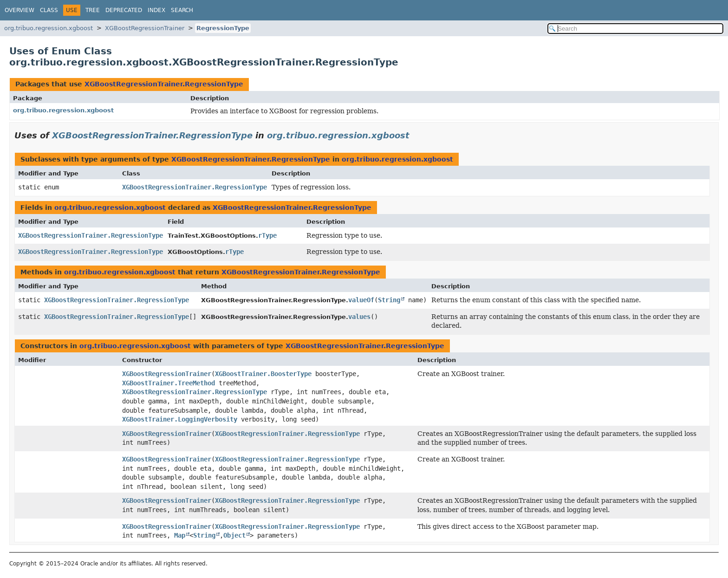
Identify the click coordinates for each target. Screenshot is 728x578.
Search (182, 10)
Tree (93, 10)
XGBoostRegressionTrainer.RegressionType (164, 84)
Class (49, 10)
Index (156, 10)
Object (234, 535)
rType (267, 235)
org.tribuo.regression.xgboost (49, 28)
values (359, 317)
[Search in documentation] (635, 29)
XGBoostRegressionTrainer (145, 28)
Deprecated (124, 10)
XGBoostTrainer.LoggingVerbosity (180, 419)
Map (180, 535)
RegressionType (223, 28)
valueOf (361, 300)
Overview (19, 10)
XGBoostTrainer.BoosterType (263, 374)
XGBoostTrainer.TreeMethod (169, 383)
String (389, 300)
